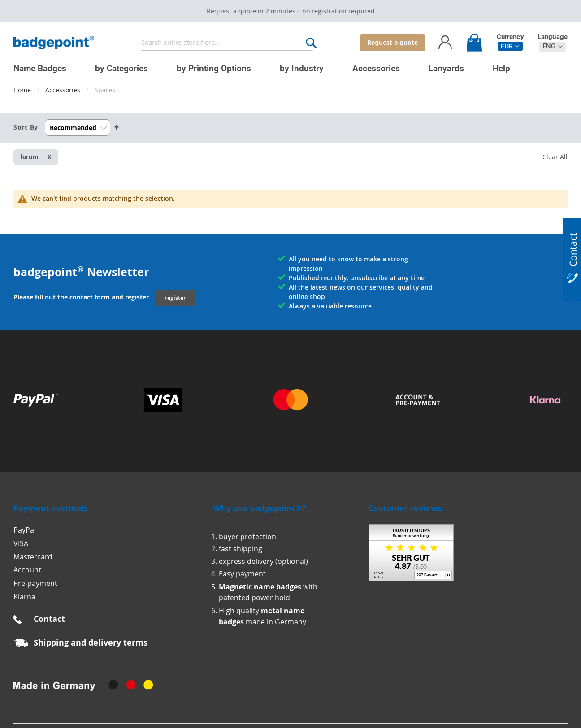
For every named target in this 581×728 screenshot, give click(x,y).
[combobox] (227, 43)
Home (23, 90)
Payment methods (51, 508)
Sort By (26, 127)
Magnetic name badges (260, 587)
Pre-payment (35, 583)
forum (29, 157)
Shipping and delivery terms (91, 643)
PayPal (25, 530)
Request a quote (392, 42)
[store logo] (54, 43)
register (175, 298)
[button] (510, 46)
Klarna (24, 597)
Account (27, 570)
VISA (21, 543)
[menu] (284, 65)
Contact (49, 619)
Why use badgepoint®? (260, 508)
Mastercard (33, 557)
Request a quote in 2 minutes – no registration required (291, 11)
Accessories (64, 90)
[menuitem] (40, 68)
